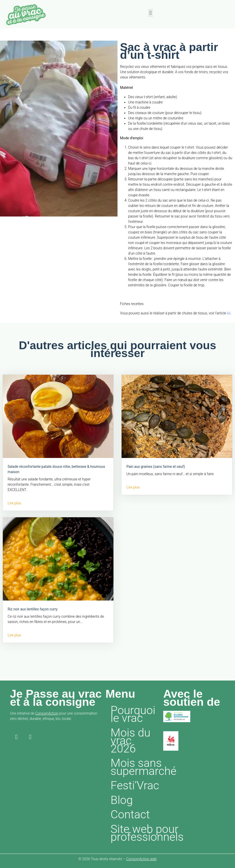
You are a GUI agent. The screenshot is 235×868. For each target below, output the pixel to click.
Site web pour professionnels (136, 833)
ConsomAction (47, 713)
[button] (150, 13)
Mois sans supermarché (136, 767)
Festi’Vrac (135, 785)
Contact (130, 814)
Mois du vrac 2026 (131, 741)
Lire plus (14, 503)
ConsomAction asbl (141, 859)
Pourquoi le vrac (133, 714)
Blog (122, 800)
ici (229, 313)
